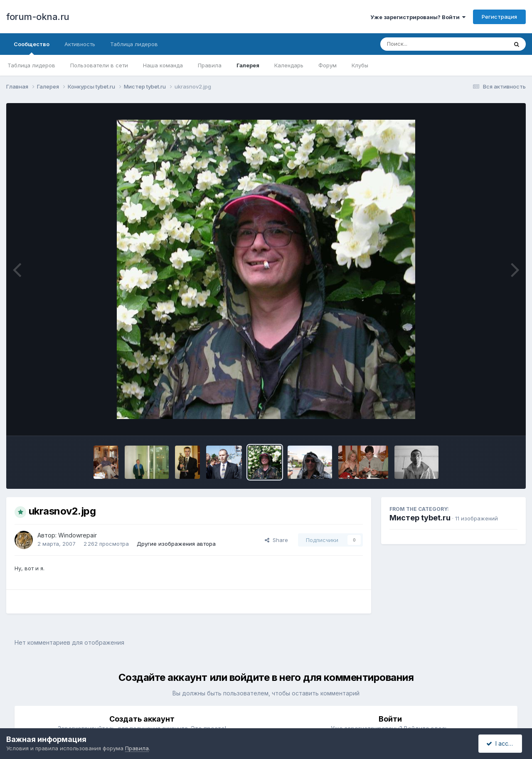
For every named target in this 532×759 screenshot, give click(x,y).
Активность (80, 44)
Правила (210, 65)
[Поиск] (428, 44)
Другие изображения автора (176, 544)
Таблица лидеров (31, 65)
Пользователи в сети (99, 65)
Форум (328, 65)
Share (276, 540)
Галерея (248, 65)
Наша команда (163, 65)
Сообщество (32, 48)
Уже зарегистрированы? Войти (418, 17)
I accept (501, 743)
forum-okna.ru (38, 17)
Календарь (289, 65)
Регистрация (499, 17)
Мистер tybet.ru (420, 518)
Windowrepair (78, 535)
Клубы (360, 65)
